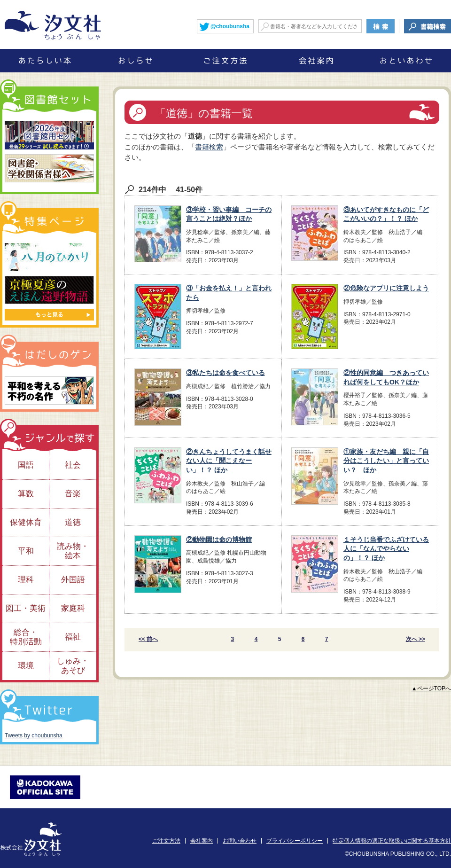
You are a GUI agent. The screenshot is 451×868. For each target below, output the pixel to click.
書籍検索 (209, 147)
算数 (26, 494)
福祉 (73, 637)
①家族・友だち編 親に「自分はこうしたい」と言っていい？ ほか (386, 461)
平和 (26, 551)
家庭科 (73, 608)
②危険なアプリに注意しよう (386, 288)
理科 (26, 580)
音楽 (73, 494)
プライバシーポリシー (295, 841)
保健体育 (26, 522)
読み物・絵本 (73, 551)
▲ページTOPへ (431, 688)
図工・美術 (26, 608)
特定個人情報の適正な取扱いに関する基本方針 (392, 841)
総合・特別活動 (26, 637)
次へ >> (416, 639)
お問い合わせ (240, 841)
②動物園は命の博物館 (219, 540)
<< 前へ (148, 639)
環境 (26, 666)
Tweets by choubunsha (34, 735)
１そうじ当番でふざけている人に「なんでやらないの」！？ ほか (386, 549)
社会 (73, 465)
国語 (26, 465)
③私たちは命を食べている (225, 373)
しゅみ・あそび (73, 666)
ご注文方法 (166, 841)
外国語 (73, 580)
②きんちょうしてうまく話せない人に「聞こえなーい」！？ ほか (229, 461)
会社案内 (202, 841)
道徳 (73, 522)
